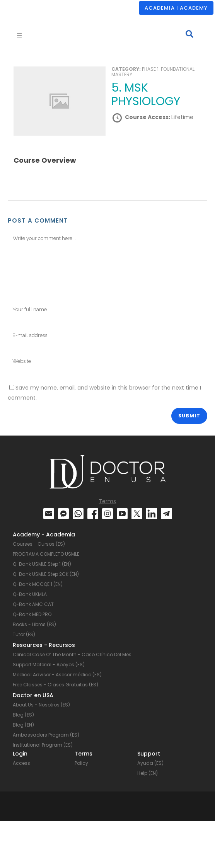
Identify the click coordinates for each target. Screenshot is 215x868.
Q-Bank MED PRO (32, 614)
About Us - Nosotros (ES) (41, 705)
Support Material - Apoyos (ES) (49, 665)
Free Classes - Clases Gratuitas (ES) (55, 685)
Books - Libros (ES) (34, 624)
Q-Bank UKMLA (30, 594)
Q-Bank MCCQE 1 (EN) (38, 584)
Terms (107, 501)
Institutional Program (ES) (43, 745)
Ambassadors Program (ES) (46, 735)
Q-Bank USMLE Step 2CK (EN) (46, 574)
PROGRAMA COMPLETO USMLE (46, 554)
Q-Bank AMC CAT (33, 604)
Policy (81, 763)
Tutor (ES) (24, 634)
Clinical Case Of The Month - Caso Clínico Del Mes (72, 654)
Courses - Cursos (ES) (39, 544)
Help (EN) (148, 773)
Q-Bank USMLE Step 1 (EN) (42, 564)
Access (21, 763)
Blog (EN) (23, 725)
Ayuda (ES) (150, 763)
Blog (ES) (23, 715)
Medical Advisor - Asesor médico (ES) (57, 675)
